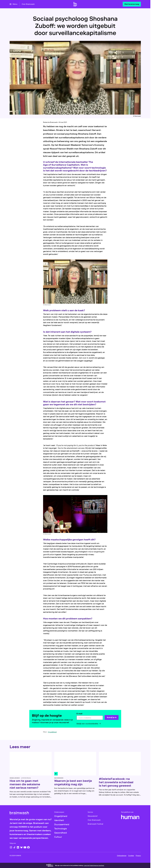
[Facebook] (28, 847)
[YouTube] (25, 847)
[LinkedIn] (18, 847)
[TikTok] (14, 847)
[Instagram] (11, 847)
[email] (90, 718)
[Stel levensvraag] (132, 4)
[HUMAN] (130, 817)
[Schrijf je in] (112, 717)
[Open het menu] (13, 4)
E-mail (79, 714)
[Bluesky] (21, 847)
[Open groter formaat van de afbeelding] (75, 281)
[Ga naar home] (75, 4)
